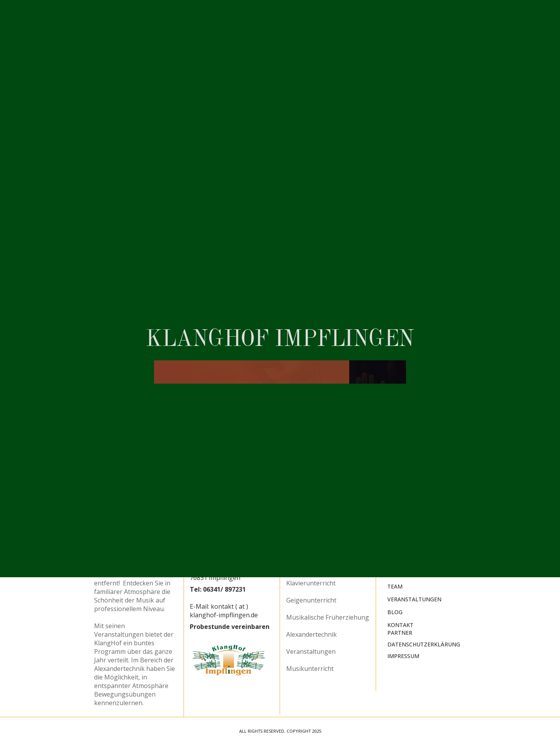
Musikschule (406, 561)
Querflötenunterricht (317, 566)
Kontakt (400, 625)
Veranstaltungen (311, 651)
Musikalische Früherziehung (328, 617)
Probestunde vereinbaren (230, 627)
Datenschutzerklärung (424, 644)
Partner (400, 633)
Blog (395, 612)
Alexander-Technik (416, 574)
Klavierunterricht (311, 583)
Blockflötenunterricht (318, 549)
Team (395, 586)
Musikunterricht (310, 669)
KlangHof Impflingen (420, 548)
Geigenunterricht (311, 600)
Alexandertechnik (311, 634)
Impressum (403, 656)
